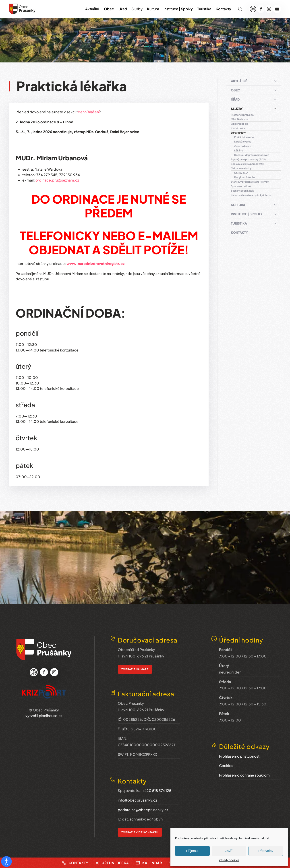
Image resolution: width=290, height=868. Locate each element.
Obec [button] (109, 9)
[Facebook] (261, 9)
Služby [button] (137, 9)
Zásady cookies (229, 860)
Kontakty (223, 9)
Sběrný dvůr (241, 173)
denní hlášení (89, 112)
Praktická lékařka (244, 137)
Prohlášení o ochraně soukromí (245, 771)
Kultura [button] (153, 9)
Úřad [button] (123, 9)
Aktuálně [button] (92, 9)
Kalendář (149, 863)
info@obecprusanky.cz (137, 798)
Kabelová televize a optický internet (252, 195)
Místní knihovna (240, 119)
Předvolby (266, 851)
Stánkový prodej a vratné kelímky (250, 182)
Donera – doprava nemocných (252, 155)
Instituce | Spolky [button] (178, 9)
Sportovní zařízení (241, 186)
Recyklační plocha (245, 177)
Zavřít (229, 851)
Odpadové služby (241, 168)
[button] (240, 9)
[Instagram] (269, 9)
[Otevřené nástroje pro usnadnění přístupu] (6, 862)
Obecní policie (240, 124)
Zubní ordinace (243, 146)
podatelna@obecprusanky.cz (143, 807)
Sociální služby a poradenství (247, 164)
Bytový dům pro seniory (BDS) (248, 159)
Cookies (226, 762)
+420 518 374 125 (157, 788)
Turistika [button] (204, 9)
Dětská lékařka (243, 142)
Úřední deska (112, 863)
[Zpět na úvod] (22, 9)
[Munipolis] (253, 9)
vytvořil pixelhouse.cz (44, 715)
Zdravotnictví (238, 133)
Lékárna (239, 150)
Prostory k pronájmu (242, 115)
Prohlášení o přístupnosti (240, 752)
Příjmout (192, 851)
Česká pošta (238, 128)
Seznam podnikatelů (243, 191)
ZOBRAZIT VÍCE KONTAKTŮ (140, 830)
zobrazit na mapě (135, 669)
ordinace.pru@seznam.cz (57, 180)
